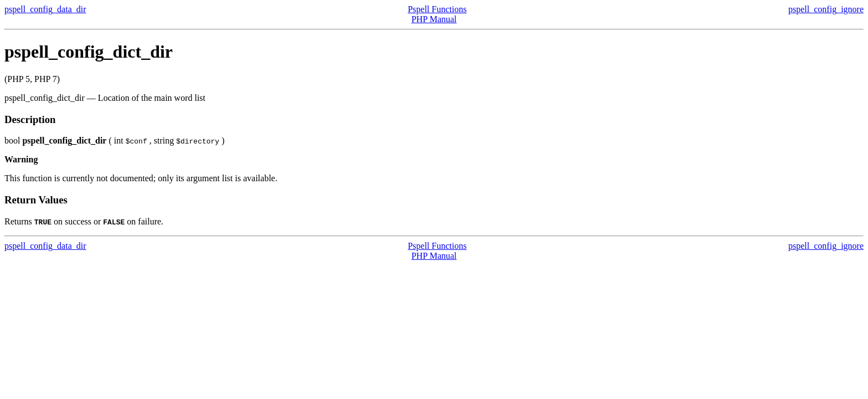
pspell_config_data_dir (45, 9)
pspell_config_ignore (826, 9)
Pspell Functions (437, 9)
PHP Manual (434, 19)
